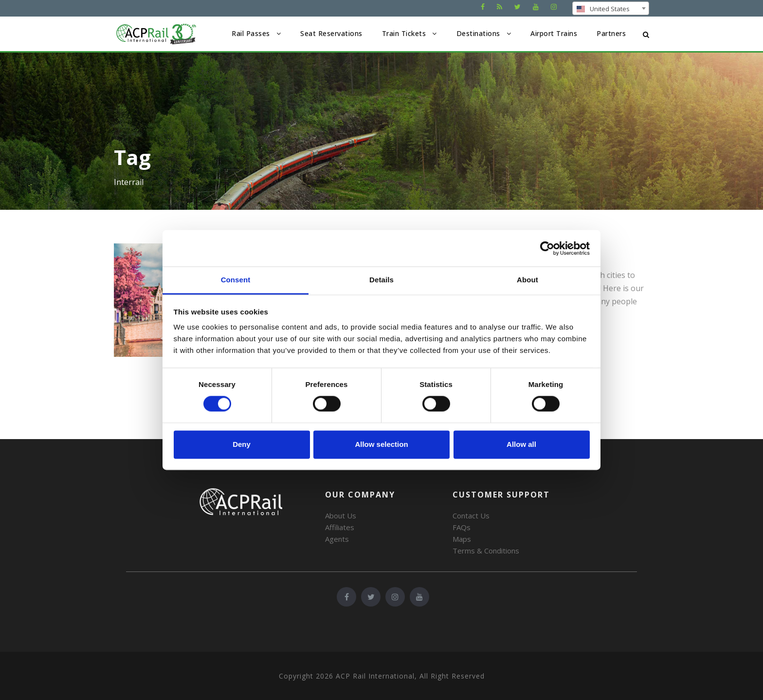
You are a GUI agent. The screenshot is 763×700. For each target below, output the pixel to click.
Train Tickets (404, 33)
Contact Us (471, 516)
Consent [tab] (236, 280)
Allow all (521, 444)
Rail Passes (251, 33)
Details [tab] (381, 280)
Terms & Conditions (486, 551)
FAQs (462, 527)
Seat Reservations (331, 33)
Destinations (478, 33)
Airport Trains (554, 33)
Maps (462, 539)
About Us (341, 516)
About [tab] (527, 280)
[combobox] (611, 8)
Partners (611, 33)
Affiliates (340, 527)
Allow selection (381, 444)
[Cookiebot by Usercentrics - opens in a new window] (547, 248)
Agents (337, 539)
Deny (242, 444)
